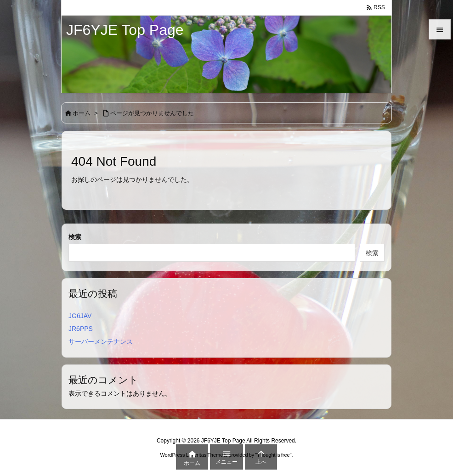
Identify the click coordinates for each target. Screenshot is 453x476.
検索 (75, 237)
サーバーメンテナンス (101, 342)
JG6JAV (80, 316)
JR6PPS (81, 329)
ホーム (82, 113)
